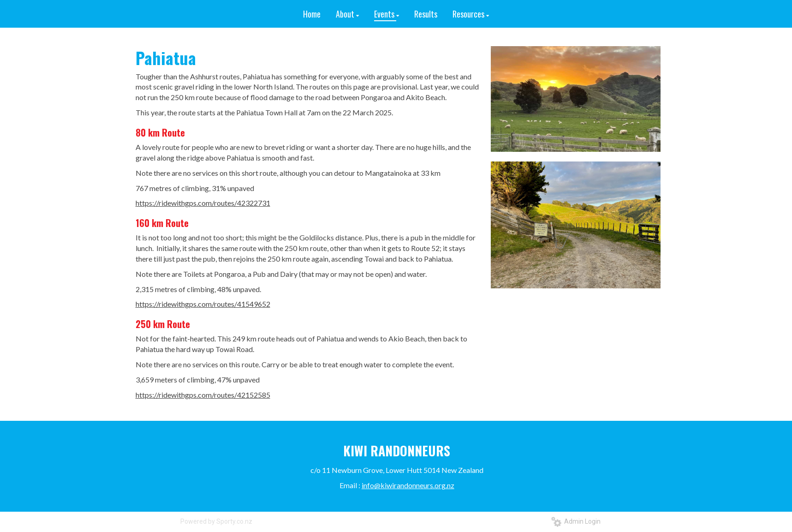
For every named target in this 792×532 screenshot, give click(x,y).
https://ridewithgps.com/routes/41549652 (203, 304)
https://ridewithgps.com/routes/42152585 (203, 395)
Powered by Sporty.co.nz (216, 521)
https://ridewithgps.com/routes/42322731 (203, 203)
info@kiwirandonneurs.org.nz (408, 485)
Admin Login (576, 521)
